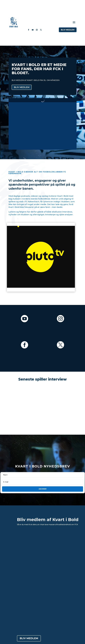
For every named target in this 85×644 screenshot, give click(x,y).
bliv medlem (22, 87)
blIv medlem (68, 30)
